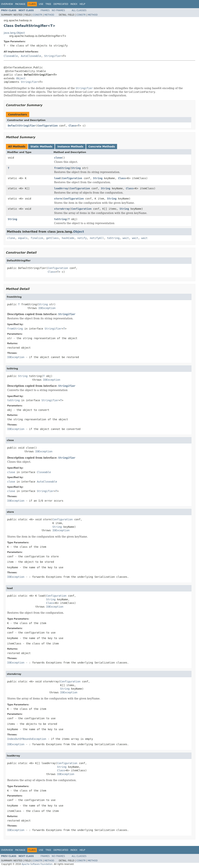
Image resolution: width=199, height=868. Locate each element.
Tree (48, 4)
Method (49, 15)
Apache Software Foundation (37, 864)
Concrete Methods (102, 147)
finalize (37, 238)
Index (74, 4)
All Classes (79, 10)
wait (126, 238)
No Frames (58, 10)
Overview (7, 4)
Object (21, 78)
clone (11, 238)
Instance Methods (70, 147)
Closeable (11, 56)
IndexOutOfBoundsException (27, 739)
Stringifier (53, 56)
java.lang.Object (14, 33)
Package (20, 4)
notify (82, 238)
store (58, 199)
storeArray (62, 209)
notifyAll (97, 238)
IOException (47, 308)
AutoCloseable (31, 56)
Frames (45, 10)
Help (82, 4)
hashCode (68, 238)
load (57, 178)
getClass (52, 238)
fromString (62, 168)
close (58, 158)
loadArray (61, 188)
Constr (38, 15)
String (76, 168)
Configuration (48, 126)
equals (23, 238)
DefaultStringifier (22, 126)
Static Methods (41, 147)
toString (60, 219)
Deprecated (61, 4)
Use (41, 4)
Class (72, 126)
